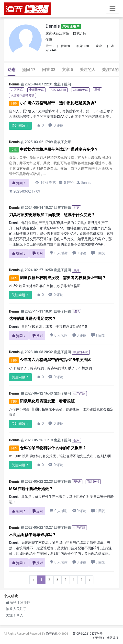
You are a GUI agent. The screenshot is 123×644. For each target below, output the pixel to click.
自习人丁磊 (18, 111)
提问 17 (29, 70)
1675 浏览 (45, 182)
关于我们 (98, 638)
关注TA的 (110, 70)
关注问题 (21, 126)
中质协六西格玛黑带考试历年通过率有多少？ (59, 149)
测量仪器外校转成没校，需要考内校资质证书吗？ (63, 278)
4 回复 (98, 511)
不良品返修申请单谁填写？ (33, 535)
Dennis (63, 26)
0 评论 (56, 125)
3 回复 (98, 562)
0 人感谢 (59, 253)
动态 (11, 70)
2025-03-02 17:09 (25, 191)
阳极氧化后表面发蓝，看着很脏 (47, 401)
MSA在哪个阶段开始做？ (31, 489)
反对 (37, 253)
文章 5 (67, 70)
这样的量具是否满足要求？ (33, 319)
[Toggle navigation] (112, 9)
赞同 (19, 183)
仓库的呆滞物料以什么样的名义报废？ (53, 448)
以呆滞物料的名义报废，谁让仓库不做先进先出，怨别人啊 (66, 456)
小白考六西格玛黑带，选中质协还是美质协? (58, 103)
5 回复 (98, 253)
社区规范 (112, 638)
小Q (12, 368)
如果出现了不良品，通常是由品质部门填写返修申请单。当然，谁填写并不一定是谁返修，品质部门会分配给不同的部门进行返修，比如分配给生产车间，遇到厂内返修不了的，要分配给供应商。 (60, 548)
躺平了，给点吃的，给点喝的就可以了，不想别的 (54, 368)
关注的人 (88, 70)
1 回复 (98, 335)
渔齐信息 (52, 634)
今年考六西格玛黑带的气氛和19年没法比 (55, 360)
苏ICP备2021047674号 (88, 634)
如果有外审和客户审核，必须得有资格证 (50, 286)
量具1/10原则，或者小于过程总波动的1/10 (54, 327)
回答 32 (49, 70)
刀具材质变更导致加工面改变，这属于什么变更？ (52, 215)
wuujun (15, 456)
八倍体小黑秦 (19, 409)
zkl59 (13, 286)
